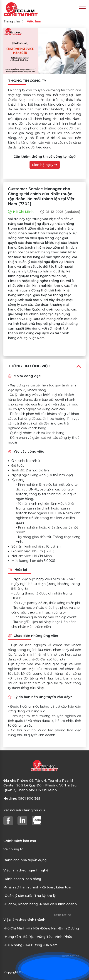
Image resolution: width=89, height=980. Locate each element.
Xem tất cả (62, 915)
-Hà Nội (33, 928)
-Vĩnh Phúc (63, 937)
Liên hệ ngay (44, 165)
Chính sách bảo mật (20, 841)
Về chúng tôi (14, 849)
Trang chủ (12, 21)
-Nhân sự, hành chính (21, 887)
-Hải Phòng (13, 945)
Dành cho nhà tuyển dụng (25, 860)
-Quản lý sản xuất (18, 896)
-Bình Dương (68, 928)
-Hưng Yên (12, 937)
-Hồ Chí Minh (14, 928)
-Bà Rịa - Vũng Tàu (37, 937)
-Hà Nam (50, 945)
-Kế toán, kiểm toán (56, 887)
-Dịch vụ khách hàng (21, 904)
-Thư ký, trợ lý (44, 896)
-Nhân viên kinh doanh (58, 904)
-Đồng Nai (48, 928)
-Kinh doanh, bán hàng (22, 879)
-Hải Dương (33, 945)
